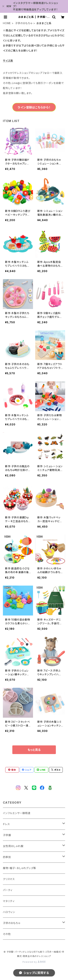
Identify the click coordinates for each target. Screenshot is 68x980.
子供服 (7, 835)
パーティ (8, 890)
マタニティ (9, 901)
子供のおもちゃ (24, 23)
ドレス (6, 824)
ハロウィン (9, 912)
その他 (7, 934)
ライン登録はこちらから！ (34, 107)
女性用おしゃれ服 (13, 846)
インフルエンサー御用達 (17, 813)
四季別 (7, 857)
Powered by (34, 962)
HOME (7, 23)
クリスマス (9, 879)
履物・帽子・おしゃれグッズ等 (19, 868)
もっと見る (34, 750)
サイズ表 (8, 61)
